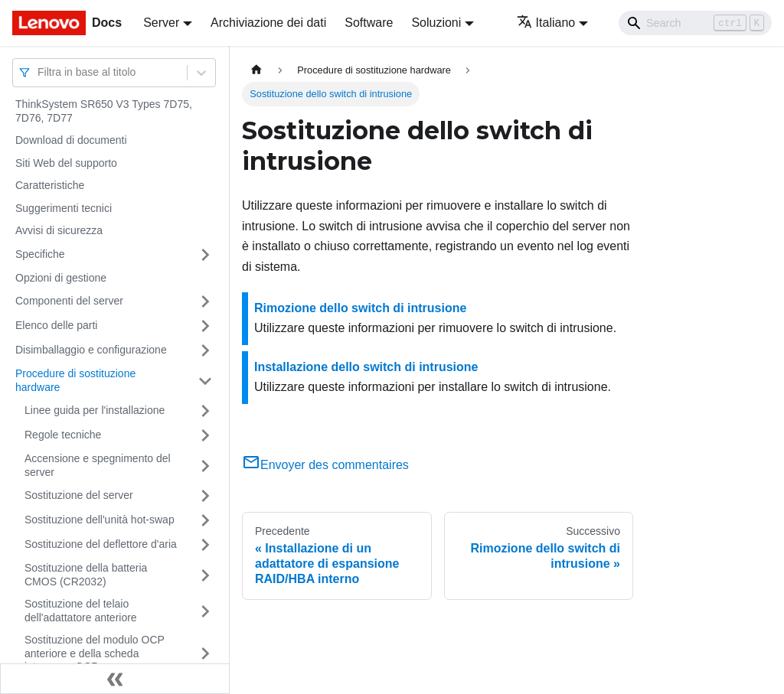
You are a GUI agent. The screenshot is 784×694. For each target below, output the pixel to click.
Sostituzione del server (79, 495)
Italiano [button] (546, 23)
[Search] (695, 23)
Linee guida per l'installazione (95, 410)
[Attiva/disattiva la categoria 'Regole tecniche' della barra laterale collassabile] (205, 435)
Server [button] (161, 23)
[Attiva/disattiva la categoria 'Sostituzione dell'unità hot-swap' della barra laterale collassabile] (205, 520)
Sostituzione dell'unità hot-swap (100, 520)
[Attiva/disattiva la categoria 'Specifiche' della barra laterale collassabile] (205, 255)
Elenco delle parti (56, 325)
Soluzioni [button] (436, 23)
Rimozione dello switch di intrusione (360, 308)
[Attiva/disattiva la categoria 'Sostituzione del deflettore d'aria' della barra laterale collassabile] (205, 545)
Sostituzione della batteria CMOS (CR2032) (86, 575)
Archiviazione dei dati (268, 23)
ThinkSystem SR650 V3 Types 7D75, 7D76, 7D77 (104, 111)
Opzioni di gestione (61, 278)
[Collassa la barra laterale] (115, 679)
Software (369, 23)
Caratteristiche (50, 185)
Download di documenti (71, 140)
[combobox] (39, 72)
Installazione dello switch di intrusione (366, 367)
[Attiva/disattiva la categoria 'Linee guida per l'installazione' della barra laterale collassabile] (205, 411)
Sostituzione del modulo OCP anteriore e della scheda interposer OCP (95, 653)
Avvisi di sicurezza (59, 230)
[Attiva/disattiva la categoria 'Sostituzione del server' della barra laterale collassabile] (205, 496)
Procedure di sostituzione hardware (75, 380)
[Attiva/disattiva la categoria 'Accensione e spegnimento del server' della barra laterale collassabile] (205, 466)
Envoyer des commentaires (325, 465)
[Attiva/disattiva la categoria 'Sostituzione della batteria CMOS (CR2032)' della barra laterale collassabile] (205, 575)
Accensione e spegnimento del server (98, 465)
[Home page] (256, 70)
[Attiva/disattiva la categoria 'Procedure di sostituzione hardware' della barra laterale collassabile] (205, 381)
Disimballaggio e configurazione (91, 350)
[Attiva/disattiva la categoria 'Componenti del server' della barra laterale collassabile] (205, 301)
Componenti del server (69, 301)
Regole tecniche (63, 435)
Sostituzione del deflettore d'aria (101, 544)
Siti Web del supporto (66, 163)
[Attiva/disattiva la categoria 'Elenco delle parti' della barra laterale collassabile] (205, 326)
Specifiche (40, 254)
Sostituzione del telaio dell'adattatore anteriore (81, 611)
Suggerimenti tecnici (64, 208)
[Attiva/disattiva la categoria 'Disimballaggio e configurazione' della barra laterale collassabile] (205, 350)
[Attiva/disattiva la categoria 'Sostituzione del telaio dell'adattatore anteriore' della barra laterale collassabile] (205, 611)
